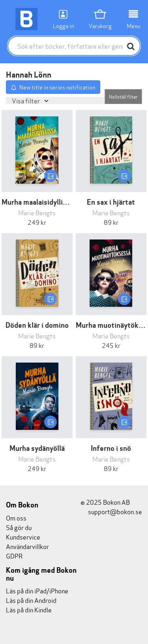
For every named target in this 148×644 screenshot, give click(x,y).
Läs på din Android (31, 600)
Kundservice (23, 537)
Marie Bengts (37, 212)
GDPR (14, 556)
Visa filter (26, 100)
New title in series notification (57, 87)
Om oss (16, 518)
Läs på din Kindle (29, 609)
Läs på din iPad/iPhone (37, 590)
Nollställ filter (123, 96)
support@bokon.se (111, 511)
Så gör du (19, 527)
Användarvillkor (27, 546)
